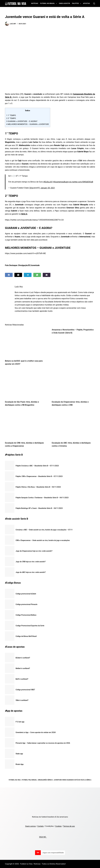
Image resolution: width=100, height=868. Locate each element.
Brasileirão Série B (45, 780)
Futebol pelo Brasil (29, 780)
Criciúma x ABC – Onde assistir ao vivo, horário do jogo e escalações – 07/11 (44, 530)
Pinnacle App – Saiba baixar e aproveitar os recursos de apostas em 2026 (43, 743)
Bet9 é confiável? (22, 679)
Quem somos (30, 826)
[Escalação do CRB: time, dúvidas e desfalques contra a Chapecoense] (27, 425)
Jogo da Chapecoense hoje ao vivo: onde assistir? (34, 551)
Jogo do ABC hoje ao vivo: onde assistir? (31, 572)
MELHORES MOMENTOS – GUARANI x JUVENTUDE (28, 124)
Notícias (35, 3)
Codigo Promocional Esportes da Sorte (30, 626)
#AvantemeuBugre (61, 182)
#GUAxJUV (48, 182)
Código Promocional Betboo (26, 615)
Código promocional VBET (25, 690)
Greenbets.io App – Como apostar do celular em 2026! (36, 732)
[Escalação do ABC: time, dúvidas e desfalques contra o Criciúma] (73, 425)
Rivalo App (20, 764)
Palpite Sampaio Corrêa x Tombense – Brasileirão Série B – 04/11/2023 (42, 498)
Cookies (58, 826)
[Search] (94, 3)
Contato (40, 826)
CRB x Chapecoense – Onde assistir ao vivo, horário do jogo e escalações (43, 540)
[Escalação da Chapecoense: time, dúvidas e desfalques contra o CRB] (73, 384)
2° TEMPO (11, 118)
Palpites (77, 4)
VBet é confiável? (22, 700)
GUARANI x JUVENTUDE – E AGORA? (22, 121)
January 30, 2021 (48, 188)
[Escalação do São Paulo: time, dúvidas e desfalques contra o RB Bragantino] (27, 384)
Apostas (86, 3)
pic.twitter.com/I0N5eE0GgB (81, 182)
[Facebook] (9, 275)
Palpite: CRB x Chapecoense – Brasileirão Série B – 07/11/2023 (39, 476)
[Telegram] (28, 275)
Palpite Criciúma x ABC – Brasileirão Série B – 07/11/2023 (37, 466)
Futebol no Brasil (49, 4)
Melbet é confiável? (23, 668)
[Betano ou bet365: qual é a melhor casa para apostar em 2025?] (27, 343)
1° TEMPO (11, 115)
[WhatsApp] (37, 275)
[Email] (47, 275)
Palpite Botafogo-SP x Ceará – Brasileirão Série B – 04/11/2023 (39, 508)
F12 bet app (20, 722)
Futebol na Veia (15, 780)
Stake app (19, 754)
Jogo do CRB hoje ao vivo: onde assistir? (31, 562)
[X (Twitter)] (18, 275)
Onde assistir (64, 3)
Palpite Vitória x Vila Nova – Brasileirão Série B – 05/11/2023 (38, 487)
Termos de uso (69, 826)
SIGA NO (43, 837)
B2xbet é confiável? (23, 658)
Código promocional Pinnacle (26, 604)
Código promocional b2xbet (26, 594)
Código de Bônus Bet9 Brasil (26, 636)
